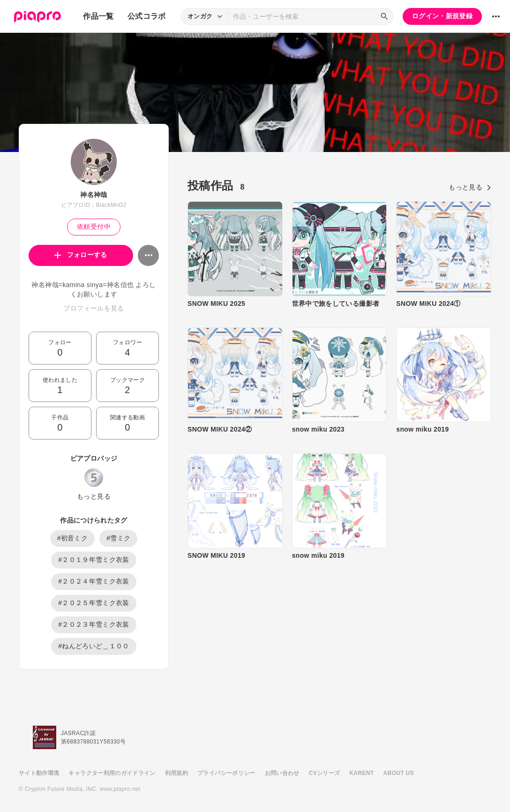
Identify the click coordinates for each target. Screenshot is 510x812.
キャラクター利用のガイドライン (112, 773)
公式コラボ (147, 16)
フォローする (81, 255)
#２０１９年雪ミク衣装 (94, 560)
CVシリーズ (325, 773)
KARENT (362, 773)
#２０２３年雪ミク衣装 (94, 624)
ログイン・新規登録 (442, 16)
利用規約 (176, 773)
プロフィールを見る (94, 308)
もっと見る (94, 496)
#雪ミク (118, 538)
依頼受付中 (94, 227)
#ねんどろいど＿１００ (94, 646)
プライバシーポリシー (226, 773)
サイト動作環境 (39, 773)
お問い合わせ (282, 773)
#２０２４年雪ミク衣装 (94, 581)
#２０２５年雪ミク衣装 (94, 603)
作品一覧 (98, 16)
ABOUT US (399, 773)
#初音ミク (73, 538)
